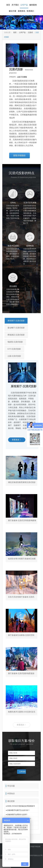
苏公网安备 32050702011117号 (30, 855)
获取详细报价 (19, 155)
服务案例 (33, 5)
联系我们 (30, 11)
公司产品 (24, 5)
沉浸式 (31, 32)
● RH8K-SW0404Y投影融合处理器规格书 (20, 806)
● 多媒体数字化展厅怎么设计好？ (18, 810)
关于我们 (15, 5)
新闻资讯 (22, 11)
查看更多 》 (17, 440)
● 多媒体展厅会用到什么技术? (17, 815)
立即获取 (22, 772)
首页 (8, 5)
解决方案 (13, 11)
